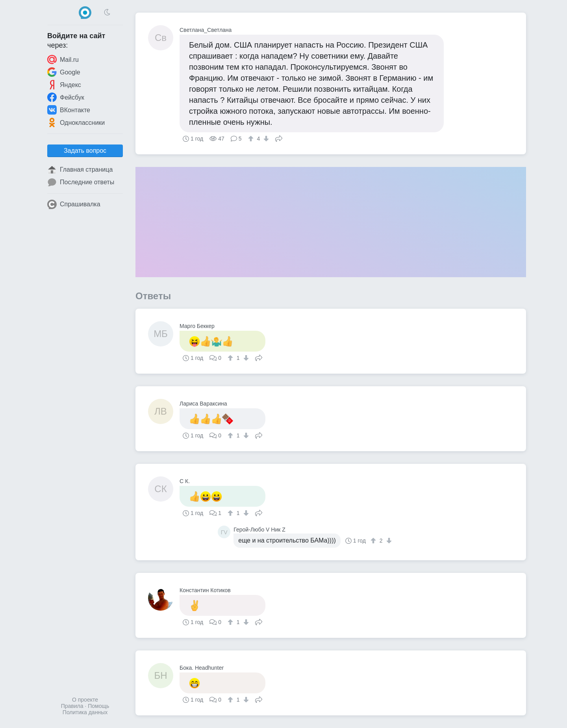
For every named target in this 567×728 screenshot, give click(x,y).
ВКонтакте (69, 110)
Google (64, 72)
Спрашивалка (74, 204)
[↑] (252, 139)
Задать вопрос (85, 151)
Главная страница (80, 170)
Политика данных (85, 712)
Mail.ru (63, 59)
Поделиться (279, 138)
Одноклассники (76, 122)
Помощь (98, 706)
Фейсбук (66, 97)
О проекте (85, 700)
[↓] (265, 139)
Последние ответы (81, 182)
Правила (72, 706)
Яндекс (64, 85)
